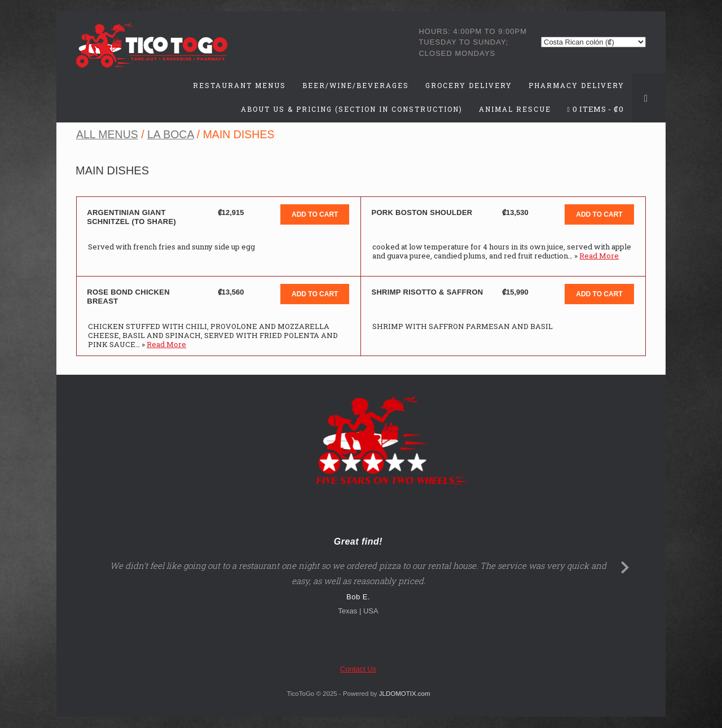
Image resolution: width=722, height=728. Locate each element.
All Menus (107, 134)
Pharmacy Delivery (576, 85)
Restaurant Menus (239, 85)
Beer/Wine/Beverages (356, 85)
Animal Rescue (515, 109)
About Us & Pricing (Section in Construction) (352, 109)
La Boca (170, 134)
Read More (599, 256)
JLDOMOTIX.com (405, 694)
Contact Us (358, 669)
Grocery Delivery (469, 85)
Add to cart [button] (315, 214)
